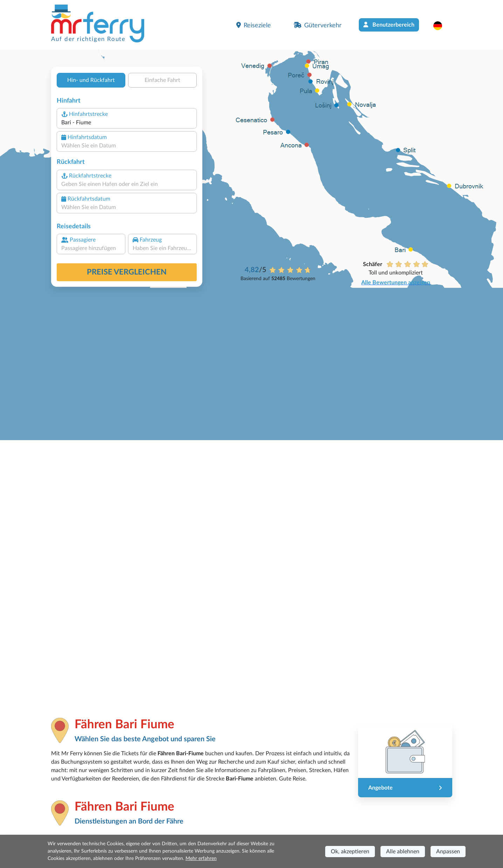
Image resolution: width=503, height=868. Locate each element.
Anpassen (448, 852)
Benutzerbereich (389, 25)
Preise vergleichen (127, 272)
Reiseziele (254, 25)
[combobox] (126, 123)
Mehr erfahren (201, 859)
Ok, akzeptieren (350, 852)
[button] (441, 26)
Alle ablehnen (403, 852)
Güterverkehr (318, 25)
